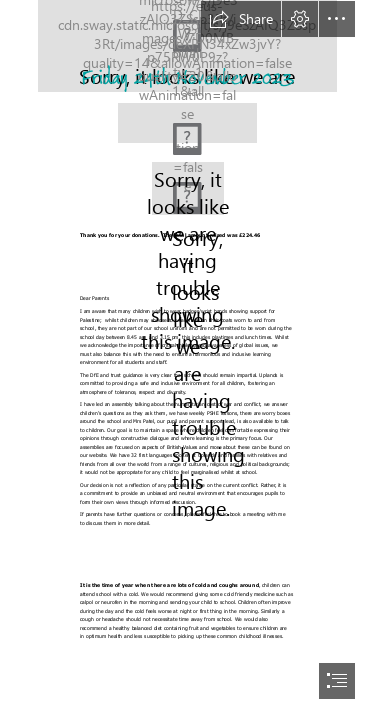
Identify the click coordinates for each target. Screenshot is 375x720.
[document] (187, 360)
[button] (241, 19)
